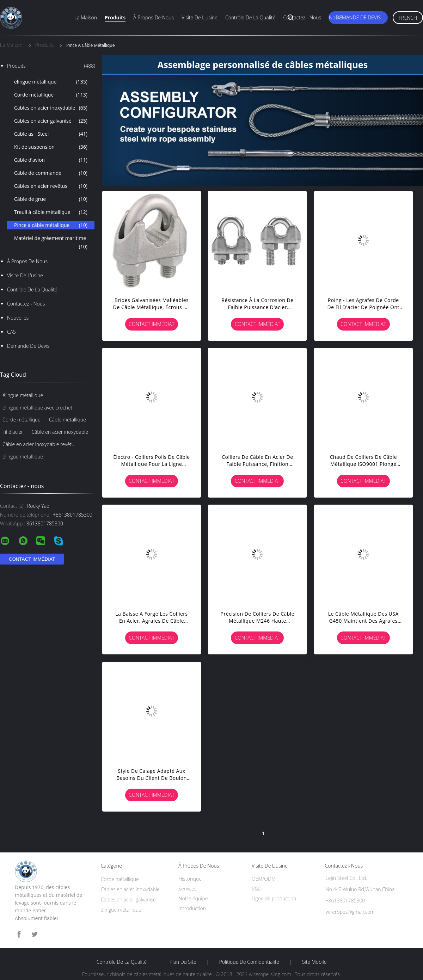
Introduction (192, 908)
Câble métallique (68, 420)
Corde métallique (51, 95)
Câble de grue (51, 199)
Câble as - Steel (51, 134)
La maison (86, 17)
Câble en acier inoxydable (60, 432)
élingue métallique (51, 82)
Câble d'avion (51, 160)
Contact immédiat (152, 324)
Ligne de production (274, 898)
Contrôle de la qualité (250, 17)
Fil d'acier (13, 432)
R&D (257, 889)
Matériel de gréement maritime (51, 243)
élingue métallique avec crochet (37, 408)
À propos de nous (154, 17)
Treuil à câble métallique (51, 212)
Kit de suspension (51, 147)
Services (187, 889)
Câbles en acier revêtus (51, 186)
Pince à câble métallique (51, 225)
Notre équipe (193, 898)
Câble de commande (51, 173)
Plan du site (183, 962)
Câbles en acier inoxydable (51, 108)
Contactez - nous (302, 17)
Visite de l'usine (200, 17)
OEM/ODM (264, 879)
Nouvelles (340, 17)
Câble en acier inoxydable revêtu (38, 444)
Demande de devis (358, 17)
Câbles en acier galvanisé (51, 121)
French (408, 18)
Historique (190, 879)
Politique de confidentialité (249, 962)
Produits (115, 17)
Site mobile (314, 962)
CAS (11, 332)
